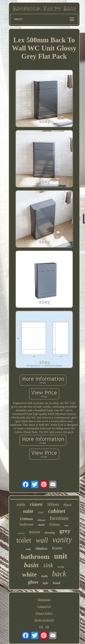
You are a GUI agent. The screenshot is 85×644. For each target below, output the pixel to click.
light (46, 583)
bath (44, 576)
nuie (28, 549)
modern (21, 533)
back (59, 574)
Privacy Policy (44, 613)
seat (66, 525)
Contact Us (44, 606)
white (29, 574)
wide (61, 567)
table (21, 504)
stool (41, 525)
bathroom (35, 556)
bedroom (27, 524)
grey (65, 531)
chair (41, 512)
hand (57, 583)
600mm (41, 520)
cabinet (57, 511)
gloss (33, 582)
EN (41, 627)
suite (28, 511)
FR (47, 627)
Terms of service (44, 620)
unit (61, 556)
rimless (41, 548)
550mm (54, 525)
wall (42, 540)
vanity (62, 540)
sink (48, 565)
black (67, 505)
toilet (24, 540)
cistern (36, 504)
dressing (50, 532)
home (57, 548)
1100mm (26, 519)
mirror (35, 532)
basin (31, 565)
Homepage (44, 600)
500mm (53, 505)
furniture (59, 518)
